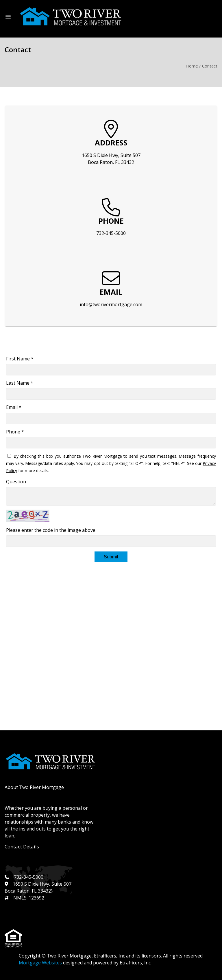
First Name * (20, 359)
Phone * (15, 432)
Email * (14, 407)
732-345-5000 (111, 233)
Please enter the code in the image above (51, 530)
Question (16, 482)
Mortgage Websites (41, 963)
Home (192, 66)
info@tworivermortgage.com (111, 304)
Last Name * (20, 383)
